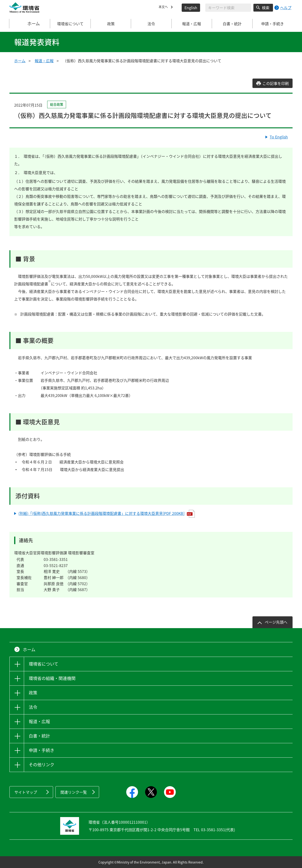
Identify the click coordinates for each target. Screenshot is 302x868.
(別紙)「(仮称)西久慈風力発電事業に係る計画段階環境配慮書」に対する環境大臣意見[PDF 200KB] (107, 514)
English (191, 8)
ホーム (30, 24)
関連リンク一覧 (74, 792)
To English (279, 137)
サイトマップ (26, 792)
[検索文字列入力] (228, 8)
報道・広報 (44, 61)
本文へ (164, 8)
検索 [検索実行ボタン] (266, 8)
